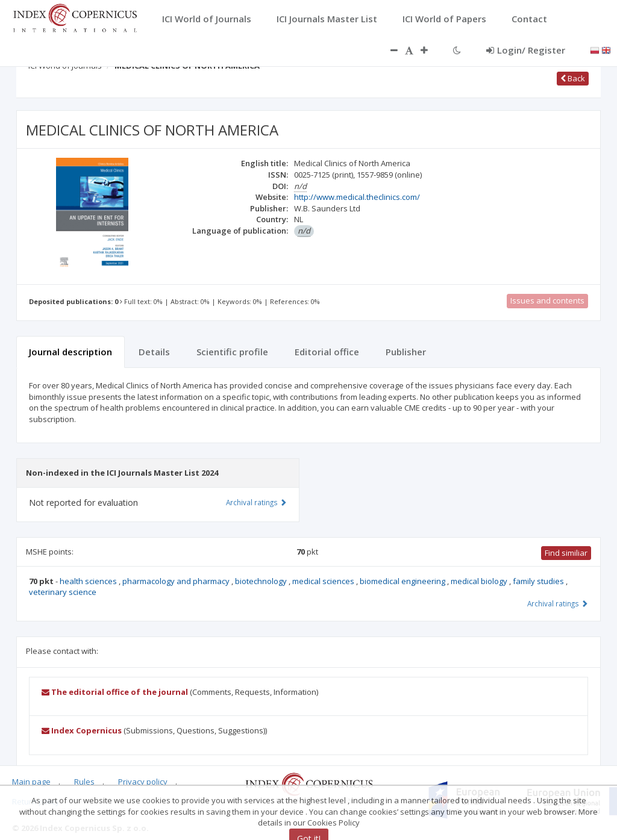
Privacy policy (143, 782)
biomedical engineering (403, 581)
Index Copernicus (82, 730)
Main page (31, 782)
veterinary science (63, 592)
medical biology (480, 581)
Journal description (70, 352)
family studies (539, 581)
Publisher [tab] (406, 352)
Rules (84, 782)
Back (573, 78)
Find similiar (566, 553)
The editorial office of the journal (115, 692)
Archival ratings (558, 603)
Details (154, 352)
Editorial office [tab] (327, 352)
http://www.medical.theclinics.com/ (357, 197)
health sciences (89, 581)
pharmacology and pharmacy (177, 581)
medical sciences (324, 581)
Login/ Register (526, 50)
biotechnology (262, 581)
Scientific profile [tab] (232, 352)
